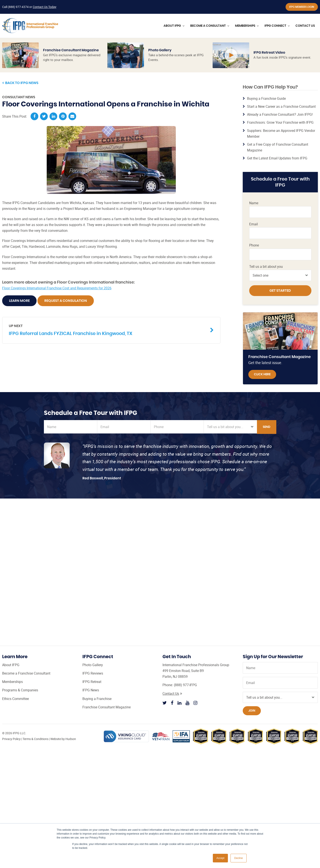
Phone (254, 245)
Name (254, 203)
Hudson (71, 739)
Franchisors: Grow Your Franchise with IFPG (280, 122)
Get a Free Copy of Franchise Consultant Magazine (278, 147)
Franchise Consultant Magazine (71, 50)
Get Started (280, 291)
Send (267, 427)
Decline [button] (238, 858)
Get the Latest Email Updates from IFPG (277, 158)
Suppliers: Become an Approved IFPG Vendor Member (281, 133)
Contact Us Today (45, 7)
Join (252, 711)
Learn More (19, 301)
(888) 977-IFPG (185, 685)
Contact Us (172, 693)
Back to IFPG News (20, 83)
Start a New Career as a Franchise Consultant (281, 106)
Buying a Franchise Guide (266, 98)
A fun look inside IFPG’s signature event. (282, 57)
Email (254, 224)
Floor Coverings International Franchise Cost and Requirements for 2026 (57, 288)
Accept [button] (220, 858)
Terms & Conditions (36, 739)
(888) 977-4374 (18, 7)
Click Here (262, 374)
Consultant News (19, 97)
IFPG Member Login (302, 7)
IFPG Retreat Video (269, 53)
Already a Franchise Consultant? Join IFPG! (280, 114)
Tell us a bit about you (266, 267)
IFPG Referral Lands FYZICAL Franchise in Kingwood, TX (108, 330)
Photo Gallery (160, 50)
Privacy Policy (11, 739)
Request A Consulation (66, 301)
